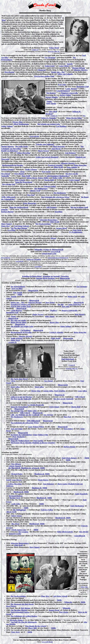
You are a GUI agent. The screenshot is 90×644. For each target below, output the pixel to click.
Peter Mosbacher (30, 203)
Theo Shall (53, 112)
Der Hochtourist (60, 193)
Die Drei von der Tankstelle (21, 399)
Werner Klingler (52, 97)
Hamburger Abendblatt (34, 259)
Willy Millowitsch (8, 197)
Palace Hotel (54, 48)
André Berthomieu (77, 506)
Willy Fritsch (20, 180)
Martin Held (49, 180)
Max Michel (83, 532)
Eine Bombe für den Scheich (36, 626)
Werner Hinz (17, 122)
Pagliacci (54, 310)
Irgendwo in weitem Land (20, 305)
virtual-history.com (49, 254)
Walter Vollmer (7, 126)
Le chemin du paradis (36, 405)
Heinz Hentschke (80, 165)
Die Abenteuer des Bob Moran (22, 604)
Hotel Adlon (15, 387)
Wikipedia (38, 250)
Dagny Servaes (38, 314)
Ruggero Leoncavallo (69, 310)
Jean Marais (56, 149)
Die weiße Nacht (22, 146)
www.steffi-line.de (47, 642)
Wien (4, 20)
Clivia (22, 172)
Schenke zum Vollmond (45, 144)
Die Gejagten (23, 532)
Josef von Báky (17, 289)
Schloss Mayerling (23, 153)
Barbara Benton (7, 212)
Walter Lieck (50, 66)
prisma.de (36, 468)
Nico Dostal (6, 174)
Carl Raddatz (61, 126)
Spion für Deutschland (24, 182)
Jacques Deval (61, 228)
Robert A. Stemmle (49, 118)
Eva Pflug (12, 230)
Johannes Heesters (81, 70)
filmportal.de (65, 278)
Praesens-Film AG (54, 51)
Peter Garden (38, 441)
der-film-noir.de (14, 468)
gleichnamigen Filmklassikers (58, 176)
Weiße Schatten (31, 169)
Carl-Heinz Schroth (22, 226)
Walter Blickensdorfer (65, 532)
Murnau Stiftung (78, 68)
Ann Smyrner (48, 415)
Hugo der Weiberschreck (19, 207)
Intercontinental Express (20, 612)
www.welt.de (34, 136)
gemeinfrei (38, 267)
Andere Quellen (8, 263)
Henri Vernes (11, 606)
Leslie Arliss (16, 504)
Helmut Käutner (7, 169)
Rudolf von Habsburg (9, 151)
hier (84, 116)
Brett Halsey (68, 429)
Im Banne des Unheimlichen (21, 435)
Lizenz (3, 267)
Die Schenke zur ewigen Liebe (49, 124)
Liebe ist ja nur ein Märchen (21, 397)
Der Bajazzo (51, 93)
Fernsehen (65, 276)
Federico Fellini (50, 186)
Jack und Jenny (17, 429)
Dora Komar (9, 72)
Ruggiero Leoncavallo (69, 93)
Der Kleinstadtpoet (18, 287)
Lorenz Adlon (48, 391)
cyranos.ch (35, 50)
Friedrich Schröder (55, 165)
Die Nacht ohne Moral (19, 379)
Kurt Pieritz (64, 612)
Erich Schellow (60, 391)
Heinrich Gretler (15, 534)
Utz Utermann (50, 58)
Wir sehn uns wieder (18, 320)
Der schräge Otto (9, 184)
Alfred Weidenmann (21, 124)
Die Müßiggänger (41, 189)
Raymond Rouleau (16, 496)
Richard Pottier (17, 474)
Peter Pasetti (19, 174)
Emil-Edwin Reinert (69, 458)
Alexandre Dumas (16, 620)
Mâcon (53, 238)
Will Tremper (51, 207)
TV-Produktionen (76, 232)
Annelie (70, 64)
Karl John (62, 85)
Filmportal (42, 70)
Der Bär (61, 305)
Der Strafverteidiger (43, 224)
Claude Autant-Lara (19, 530)
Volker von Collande (65, 74)
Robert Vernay (17, 516)
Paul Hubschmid (68, 359)
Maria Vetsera (43, 151)
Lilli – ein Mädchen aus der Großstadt (25, 415)
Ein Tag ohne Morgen (19, 228)
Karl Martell (80, 314)
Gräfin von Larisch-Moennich (47, 157)
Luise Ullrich (64, 66)
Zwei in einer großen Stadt (44, 76)
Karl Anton (46, 172)
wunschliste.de (80, 536)
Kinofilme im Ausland (51, 276)
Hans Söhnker (72, 167)
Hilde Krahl (58, 167)
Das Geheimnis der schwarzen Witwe (55, 197)
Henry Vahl (32, 628)
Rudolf (9, 480)
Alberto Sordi (35, 191)
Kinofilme (59, 212)
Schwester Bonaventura (49, 220)
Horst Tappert (7, 224)
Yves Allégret (16, 464)
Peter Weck (77, 230)
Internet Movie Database (45, 278)
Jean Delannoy (70, 153)
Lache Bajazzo (16, 310)
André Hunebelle (81, 494)
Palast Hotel (15, 340)
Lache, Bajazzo (71, 89)
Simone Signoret (7, 146)
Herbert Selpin (65, 95)
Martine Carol (15, 498)
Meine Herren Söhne (74, 118)
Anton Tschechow (75, 305)
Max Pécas (15, 524)
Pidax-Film (84, 587)
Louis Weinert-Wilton (36, 427)
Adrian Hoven (32, 178)
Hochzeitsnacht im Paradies (13, 165)
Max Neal (31, 195)
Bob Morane (26, 608)
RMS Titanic (51, 103)
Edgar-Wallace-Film (40, 435)
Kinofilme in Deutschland (32, 276)
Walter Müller (43, 178)
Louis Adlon (82, 391)
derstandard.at (6, 258)
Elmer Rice (5, 226)
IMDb (20, 295)
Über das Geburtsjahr (9, 256)
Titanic (49, 101)
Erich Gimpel (75, 180)
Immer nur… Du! (58, 72)
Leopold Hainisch (63, 91)
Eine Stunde (18, 293)
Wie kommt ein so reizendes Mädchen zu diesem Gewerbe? (33, 443)
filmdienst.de (26, 468)
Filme (45, 274)
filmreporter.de (58, 250)
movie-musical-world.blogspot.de (58, 258)
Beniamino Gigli (83, 87)
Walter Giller (58, 178)
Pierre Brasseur (59, 146)
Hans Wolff (26, 176)
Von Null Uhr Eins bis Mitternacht (24, 622)
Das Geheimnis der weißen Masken (24, 616)
